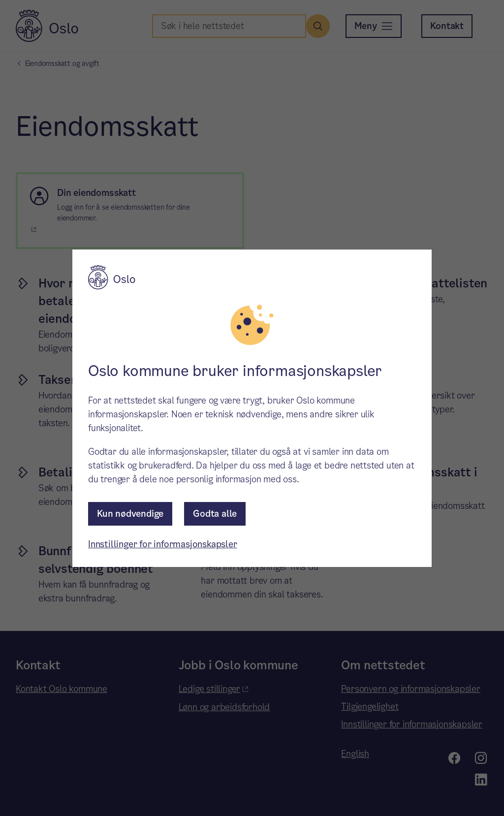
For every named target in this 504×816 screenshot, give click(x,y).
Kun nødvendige (130, 514)
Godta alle (215, 514)
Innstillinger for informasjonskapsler (163, 544)
